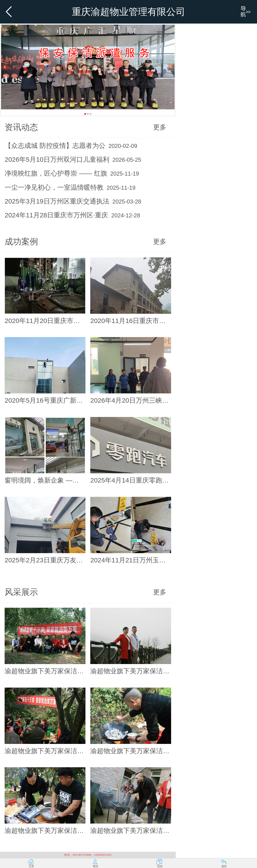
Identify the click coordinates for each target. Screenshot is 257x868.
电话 (96, 866)
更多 (160, 127)
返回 (224, 866)
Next (171, 67)
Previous (5, 67)
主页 (31, 866)
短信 (160, 866)
